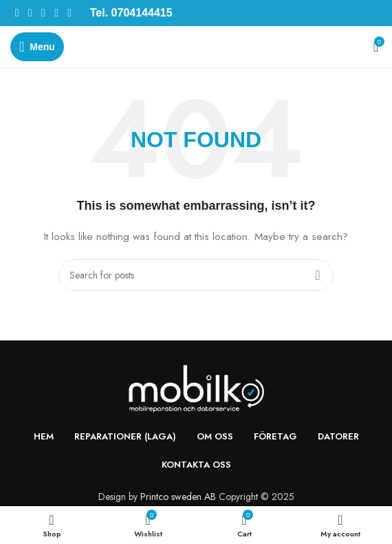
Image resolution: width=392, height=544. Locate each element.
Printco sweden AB (178, 497)
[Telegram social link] (70, 13)
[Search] (196, 275)
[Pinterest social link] (43, 13)
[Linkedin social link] (56, 13)
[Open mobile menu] (37, 47)
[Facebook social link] (17, 13)
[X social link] (30, 13)
